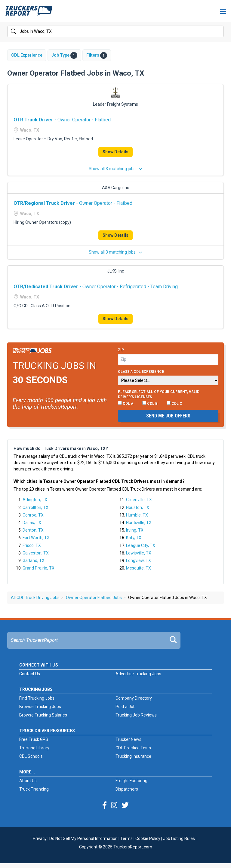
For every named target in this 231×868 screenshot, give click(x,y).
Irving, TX (135, 530)
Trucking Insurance (133, 756)
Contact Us (30, 674)
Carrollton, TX (35, 507)
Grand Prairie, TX (38, 568)
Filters (97, 55)
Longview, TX (139, 560)
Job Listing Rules (179, 838)
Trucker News (128, 739)
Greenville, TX (139, 500)
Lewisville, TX (139, 553)
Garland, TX (34, 560)
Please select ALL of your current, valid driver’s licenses (159, 395)
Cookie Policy (148, 838)
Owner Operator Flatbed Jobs (94, 598)
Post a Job (126, 707)
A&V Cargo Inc (115, 188)
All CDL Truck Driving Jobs (35, 598)
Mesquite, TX (139, 568)
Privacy (40, 838)
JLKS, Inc (115, 271)
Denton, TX (33, 530)
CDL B (150, 403)
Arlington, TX (35, 500)
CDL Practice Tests (133, 748)
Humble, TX (137, 515)
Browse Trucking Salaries (43, 715)
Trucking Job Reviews (136, 715)
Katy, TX (134, 538)
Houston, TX (138, 507)
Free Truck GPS (34, 739)
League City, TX (141, 545)
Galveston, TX (36, 553)
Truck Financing (34, 789)
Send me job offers (168, 416)
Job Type (64, 55)
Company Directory (134, 698)
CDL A (126, 403)
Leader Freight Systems (115, 104)
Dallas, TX (32, 523)
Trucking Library (34, 748)
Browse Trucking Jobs (40, 707)
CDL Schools (31, 756)
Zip (121, 350)
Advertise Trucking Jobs (138, 674)
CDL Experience (27, 55)
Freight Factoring (131, 781)
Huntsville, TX (139, 523)
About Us (28, 781)
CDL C (174, 403)
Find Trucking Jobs (37, 698)
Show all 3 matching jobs (116, 169)
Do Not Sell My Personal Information (83, 838)
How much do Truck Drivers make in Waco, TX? (61, 448)
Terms (126, 838)
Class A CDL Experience (141, 372)
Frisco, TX (32, 545)
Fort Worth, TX (36, 538)
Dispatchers (127, 789)
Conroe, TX (33, 515)
